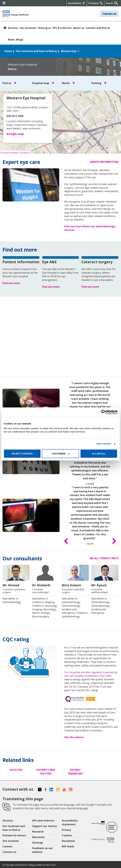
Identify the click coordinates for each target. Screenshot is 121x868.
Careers (7, 846)
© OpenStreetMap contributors (16, 153)
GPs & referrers (62, 28)
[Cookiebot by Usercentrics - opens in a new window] (104, 412)
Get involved (11, 841)
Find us (12, 69)
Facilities (16, 770)
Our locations (28, 28)
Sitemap (37, 843)
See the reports (74, 737)
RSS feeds (68, 846)
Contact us (109, 14)
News (11, 40)
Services (13, 28)
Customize (61, 454)
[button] (66, 541)
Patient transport (75, 772)
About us (79, 28)
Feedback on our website (42, 850)
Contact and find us (98, 28)
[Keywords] (109, 3)
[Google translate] (95, 3)
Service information (104, 162)
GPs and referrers (43, 821)
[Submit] (115, 3)
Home (8, 51)
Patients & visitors (14, 835)
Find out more (11, 283)
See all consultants (104, 558)
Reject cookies (22, 454)
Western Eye (70, 51)
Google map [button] (15, 134)
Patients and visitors (46, 772)
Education (38, 837)
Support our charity (44, 826)
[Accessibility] (77, 3)
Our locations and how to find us (36, 51)
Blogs (20, 40)
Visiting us (44, 28)
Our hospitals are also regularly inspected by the (91, 674)
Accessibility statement (70, 822)
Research (38, 832)
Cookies (67, 835)
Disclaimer (68, 841)
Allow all (99, 454)
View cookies (104, 444)
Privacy (66, 830)
